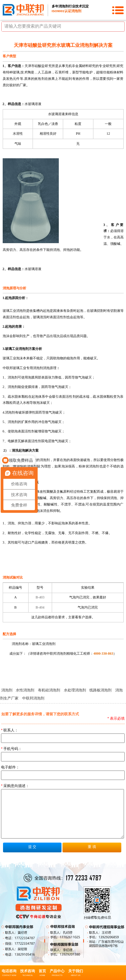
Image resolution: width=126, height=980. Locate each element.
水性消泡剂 (26, 690)
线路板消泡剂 (101, 690)
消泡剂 (7, 690)
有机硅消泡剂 (50, 690)
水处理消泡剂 (75, 690)
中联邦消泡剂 (33, 698)
